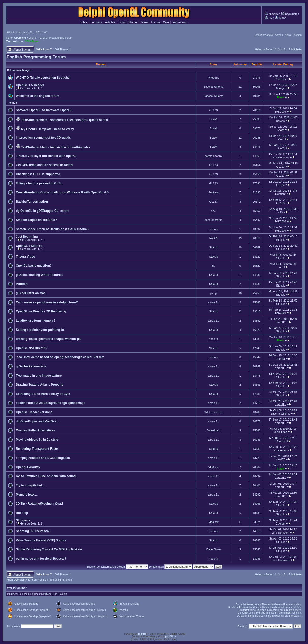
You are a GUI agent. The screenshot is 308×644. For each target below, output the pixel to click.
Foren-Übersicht (16, 38)
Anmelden (272, 14)
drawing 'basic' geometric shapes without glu (49, 339)
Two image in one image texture (39, 376)
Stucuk (281, 240)
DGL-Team (31, 41)
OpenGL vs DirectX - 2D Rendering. (41, 311)
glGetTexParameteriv (31, 366)
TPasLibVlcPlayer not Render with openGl (46, 156)
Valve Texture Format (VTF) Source (41, 540)
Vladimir (213, 467)
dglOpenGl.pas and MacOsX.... (38, 421)
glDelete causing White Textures (39, 275)
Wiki (166, 22)
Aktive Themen (293, 35)
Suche (281, 18)
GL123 (213, 110)
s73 (213, 211)
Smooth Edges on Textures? (36, 220)
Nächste (296, 49)
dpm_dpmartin (213, 220)
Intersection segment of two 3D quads (43, 138)
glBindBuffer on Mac (31, 293)
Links (122, 22)
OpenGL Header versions (34, 412)
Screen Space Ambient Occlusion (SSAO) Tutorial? (53, 229)
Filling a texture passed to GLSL (39, 183)
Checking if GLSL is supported (38, 174)
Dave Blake (213, 549)
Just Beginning (27, 237)
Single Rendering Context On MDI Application (49, 549)
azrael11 (213, 302)
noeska (213, 229)
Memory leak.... (27, 495)
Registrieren (290, 14)
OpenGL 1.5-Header (30, 85)
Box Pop (22, 513)
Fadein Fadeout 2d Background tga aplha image (50, 403)
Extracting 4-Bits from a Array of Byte (43, 394)
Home (133, 22)
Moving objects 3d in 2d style (37, 440)
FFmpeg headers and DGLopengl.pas (43, 458)
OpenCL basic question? (34, 266)
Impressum (180, 22)
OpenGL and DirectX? (32, 348)
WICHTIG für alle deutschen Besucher (43, 78)
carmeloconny (213, 156)
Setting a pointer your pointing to (40, 330)
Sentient (213, 192)
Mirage (281, 88)
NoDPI (213, 238)
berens (281, 121)
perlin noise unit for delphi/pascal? (41, 559)
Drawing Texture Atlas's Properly (40, 385)
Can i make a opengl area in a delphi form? (47, 302)
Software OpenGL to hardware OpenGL (44, 110)
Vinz (280, 139)
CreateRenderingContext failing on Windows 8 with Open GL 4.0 (62, 192)
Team (144, 22)
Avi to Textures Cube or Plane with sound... (47, 476)
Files (84, 22)
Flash (280, 97)
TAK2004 (280, 112)
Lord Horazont (281, 533)
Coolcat (280, 441)
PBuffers (22, 284)
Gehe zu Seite (264, 49)
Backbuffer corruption (32, 202)
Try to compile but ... (31, 485)
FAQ (269, 18)
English (33, 38)
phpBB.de (171, 636)
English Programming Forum (56, 38)
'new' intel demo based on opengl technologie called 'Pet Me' (60, 357)
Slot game (23, 520)
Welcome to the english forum (37, 96)
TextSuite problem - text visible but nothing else (56, 147)
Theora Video (25, 257)
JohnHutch (214, 430)
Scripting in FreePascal (33, 531)
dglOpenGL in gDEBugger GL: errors (42, 211)
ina (214, 266)
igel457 (280, 459)
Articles (110, 22)
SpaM (214, 119)
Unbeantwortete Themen (269, 35)
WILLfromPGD (213, 412)
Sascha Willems (213, 87)
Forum (155, 22)
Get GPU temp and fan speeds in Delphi (44, 165)
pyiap (213, 293)
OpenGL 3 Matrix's (29, 246)
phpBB (142, 634)
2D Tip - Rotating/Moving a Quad (39, 504)
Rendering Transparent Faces (37, 449)
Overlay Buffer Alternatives (35, 430)
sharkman (280, 450)
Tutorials (96, 22)
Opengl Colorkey (28, 467)
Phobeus (213, 78)
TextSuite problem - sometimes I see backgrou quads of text (65, 120)
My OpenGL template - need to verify (48, 129)
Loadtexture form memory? (36, 321)
